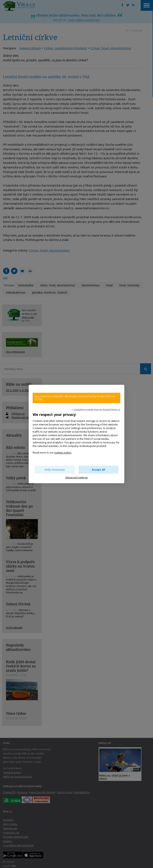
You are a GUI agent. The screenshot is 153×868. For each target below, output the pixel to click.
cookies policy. (63, 453)
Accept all (98, 470)
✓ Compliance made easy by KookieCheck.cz (96, 409)
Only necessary (55, 470)
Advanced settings (77, 477)
